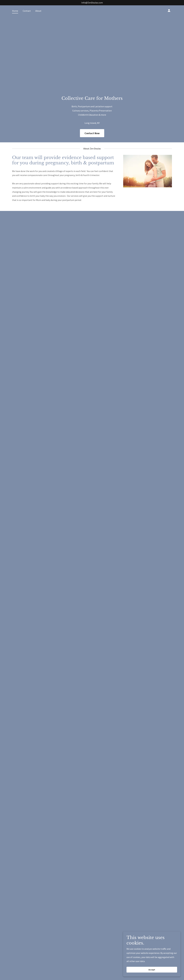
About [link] (38, 11)
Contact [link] (27, 11)
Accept (152, 970)
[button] (169, 10)
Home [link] (15, 11)
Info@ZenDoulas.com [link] (92, 3)
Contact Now (92, 133)
